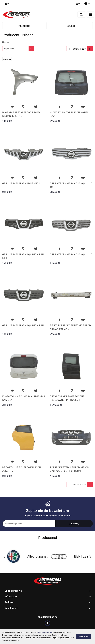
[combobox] (18, 49)
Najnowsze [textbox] (9, 49)
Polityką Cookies (45, 632)
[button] (87, 4)
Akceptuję (84, 637)
